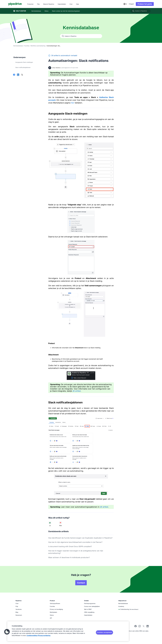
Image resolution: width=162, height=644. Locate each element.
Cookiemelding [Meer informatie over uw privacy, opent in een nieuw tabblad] (32, 635)
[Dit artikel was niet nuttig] (60, 523)
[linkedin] (148, 626)
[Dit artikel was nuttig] (50, 523)
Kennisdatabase (18, 46)
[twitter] (144, 627)
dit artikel (77, 391)
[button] (7, 632)
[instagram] (140, 627)
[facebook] (136, 627)
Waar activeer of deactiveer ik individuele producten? (69, 557)
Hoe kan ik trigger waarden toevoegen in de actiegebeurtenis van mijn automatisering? (76, 552)
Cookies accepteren (104, 632)
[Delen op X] (22, 75)
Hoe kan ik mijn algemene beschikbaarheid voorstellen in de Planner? (75, 542)
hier (73, 103)
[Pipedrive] (20, 4)
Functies (27, 46)
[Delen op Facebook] (14, 75)
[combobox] (120, 4)
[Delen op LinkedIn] (18, 75)
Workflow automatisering (38, 46)
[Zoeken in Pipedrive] (140, 11)
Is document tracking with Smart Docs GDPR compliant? (70, 546)
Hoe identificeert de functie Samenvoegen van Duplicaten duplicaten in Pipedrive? (80, 538)
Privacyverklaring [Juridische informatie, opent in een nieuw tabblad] (44, 635)
